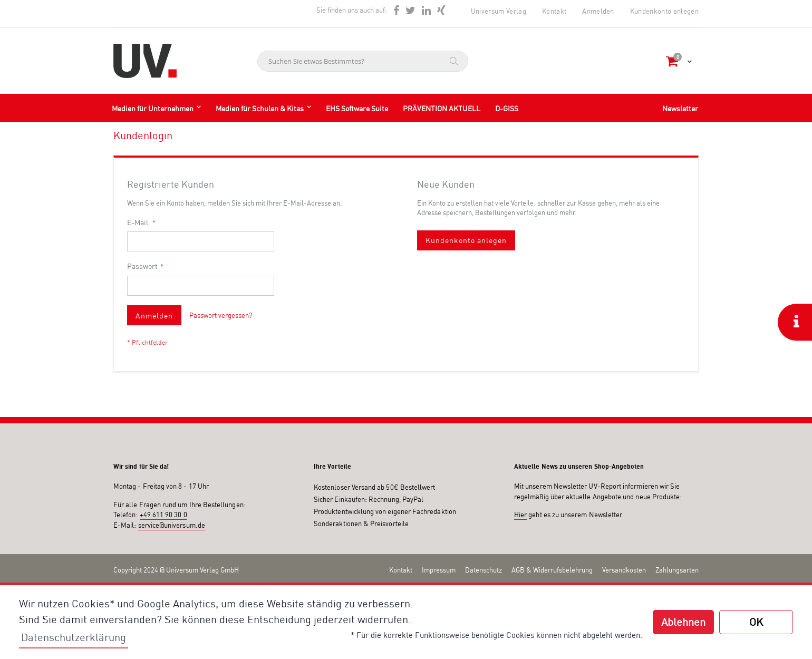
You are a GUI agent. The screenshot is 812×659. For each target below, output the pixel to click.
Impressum (439, 570)
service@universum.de (172, 525)
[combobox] (363, 61)
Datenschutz (484, 570)
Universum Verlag (499, 11)
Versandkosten (624, 570)
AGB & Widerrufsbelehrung (552, 570)
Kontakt (554, 11)
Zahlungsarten (677, 570)
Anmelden (598, 11)
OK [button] (756, 622)
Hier (520, 515)
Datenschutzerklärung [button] (74, 637)
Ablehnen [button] (683, 622)
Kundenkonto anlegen (664, 11)
